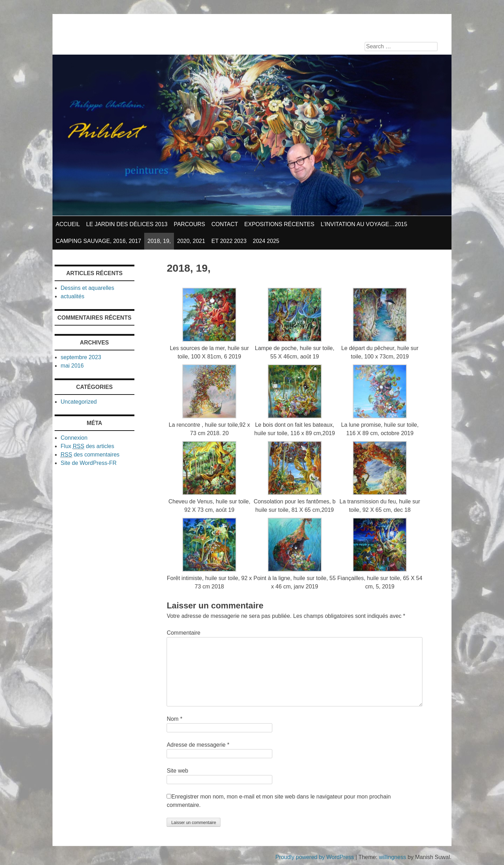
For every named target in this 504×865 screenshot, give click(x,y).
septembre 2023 (81, 357)
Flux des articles (87, 446)
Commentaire (183, 633)
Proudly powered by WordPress (315, 857)
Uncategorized (79, 402)
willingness (393, 857)
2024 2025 (266, 241)
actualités (72, 296)
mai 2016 (72, 366)
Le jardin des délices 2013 (127, 224)
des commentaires (90, 455)
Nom (174, 719)
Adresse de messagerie (198, 745)
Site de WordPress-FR (89, 463)
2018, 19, (159, 241)
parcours (189, 224)
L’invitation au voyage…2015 (364, 224)
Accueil (68, 224)
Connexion (74, 438)
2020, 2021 (191, 241)
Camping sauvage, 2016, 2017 (98, 241)
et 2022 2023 (229, 241)
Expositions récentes (279, 224)
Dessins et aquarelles (87, 288)
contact (225, 224)
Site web (177, 771)
